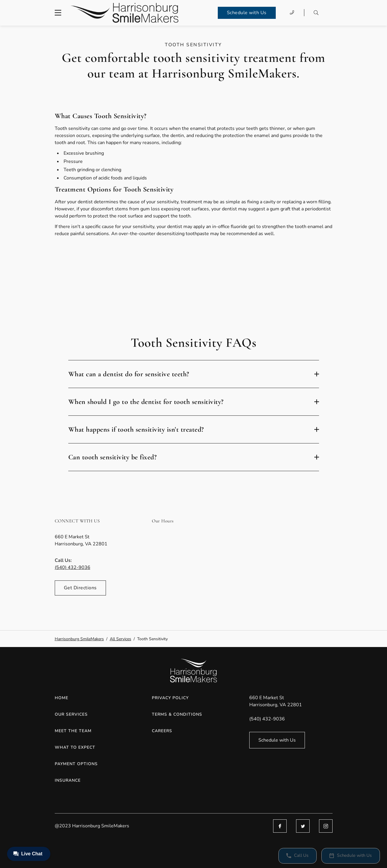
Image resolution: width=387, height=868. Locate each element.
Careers (162, 731)
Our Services (71, 714)
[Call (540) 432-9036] (292, 13)
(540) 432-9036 (73, 567)
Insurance (68, 780)
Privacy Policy (170, 698)
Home (62, 698)
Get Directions (80, 588)
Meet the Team (73, 731)
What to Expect (75, 747)
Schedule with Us (247, 13)
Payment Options (76, 764)
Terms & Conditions (177, 714)
